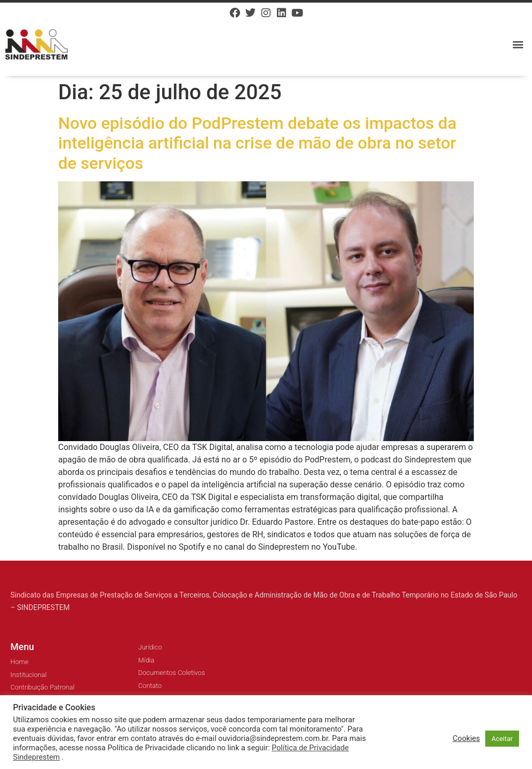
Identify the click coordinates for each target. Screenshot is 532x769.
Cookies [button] (466, 738)
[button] (518, 44)
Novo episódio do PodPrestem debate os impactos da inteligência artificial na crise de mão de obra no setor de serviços (257, 143)
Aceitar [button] (502, 739)
